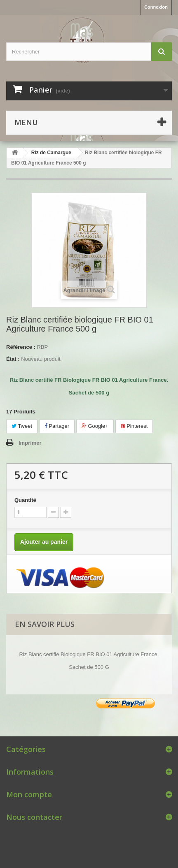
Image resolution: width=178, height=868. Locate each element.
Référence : (21, 347)
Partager (57, 426)
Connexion (156, 7)
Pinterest (134, 426)
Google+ (95, 426)
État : (13, 359)
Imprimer (30, 443)
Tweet (22, 426)
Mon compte (29, 794)
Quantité (25, 500)
